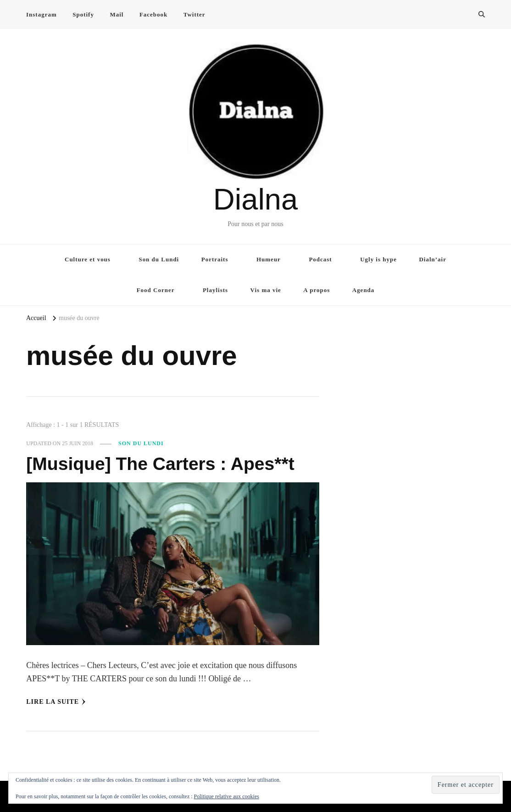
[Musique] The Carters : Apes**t (163, 464)
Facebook (153, 14)
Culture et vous (88, 259)
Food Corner (156, 290)
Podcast (320, 259)
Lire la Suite (56, 702)
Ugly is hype (378, 259)
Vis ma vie (266, 290)
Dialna (255, 199)
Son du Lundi (159, 259)
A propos (317, 290)
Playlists (215, 290)
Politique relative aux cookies (227, 796)
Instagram (42, 14)
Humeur (269, 259)
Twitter (194, 14)
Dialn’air (433, 259)
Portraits (215, 259)
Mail (117, 14)
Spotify (83, 14)
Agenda (364, 290)
